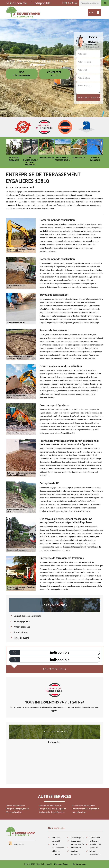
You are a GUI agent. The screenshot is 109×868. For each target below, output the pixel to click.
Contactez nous (54, 74)
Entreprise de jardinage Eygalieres (52, 809)
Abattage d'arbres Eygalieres (50, 805)
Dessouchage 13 (77, 838)
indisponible (16, 3)
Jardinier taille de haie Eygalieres (52, 812)
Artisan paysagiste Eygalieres (83, 805)
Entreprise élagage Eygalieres (18, 809)
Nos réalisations (22, 74)
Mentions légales (61, 864)
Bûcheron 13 (76, 848)
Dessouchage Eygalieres (15, 805)
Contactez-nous (79, 864)
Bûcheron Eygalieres (14, 812)
